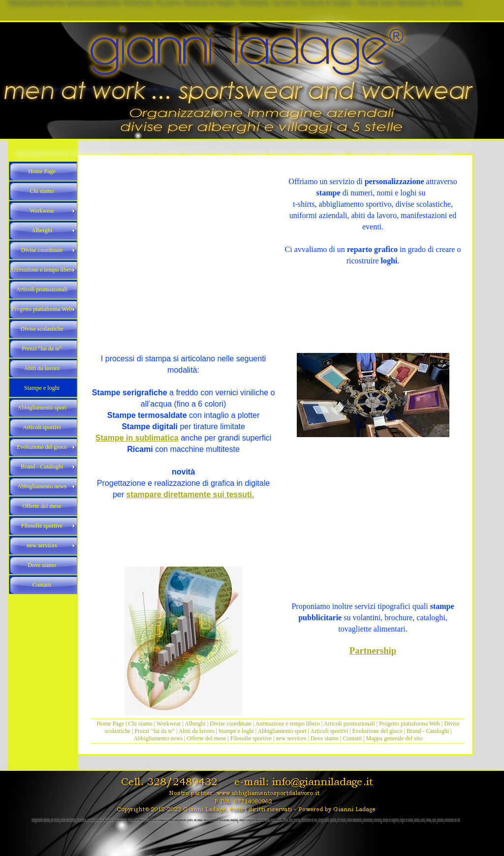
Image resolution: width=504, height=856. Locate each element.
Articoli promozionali (349, 724)
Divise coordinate (231, 724)
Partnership (373, 650)
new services (291, 738)
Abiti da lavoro (197, 731)
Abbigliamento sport (282, 731)
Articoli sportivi (330, 731)
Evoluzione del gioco (378, 731)
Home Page (111, 724)
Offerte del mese (207, 738)
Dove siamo (324, 738)
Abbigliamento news (158, 738)
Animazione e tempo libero (288, 724)
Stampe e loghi (236, 731)
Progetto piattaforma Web (409, 724)
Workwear (170, 724)
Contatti (353, 738)
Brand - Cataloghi (428, 731)
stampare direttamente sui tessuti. (190, 494)
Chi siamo (141, 724)
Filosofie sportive (251, 738)
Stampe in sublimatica (137, 438)
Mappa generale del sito (394, 738)
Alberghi (195, 724)
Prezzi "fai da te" (156, 731)
